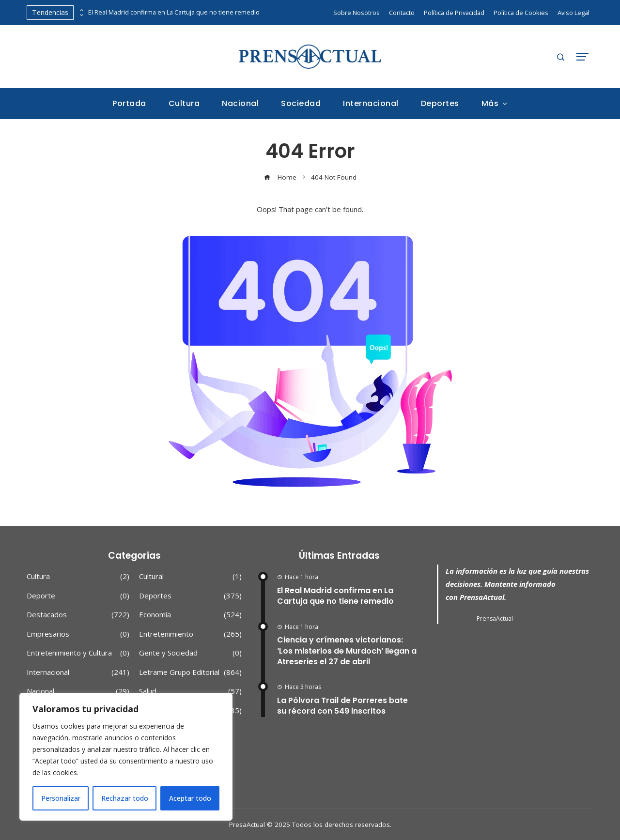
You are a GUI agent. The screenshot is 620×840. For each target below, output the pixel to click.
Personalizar (61, 798)
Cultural (190, 577)
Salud (190, 691)
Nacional (78, 691)
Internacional (78, 672)
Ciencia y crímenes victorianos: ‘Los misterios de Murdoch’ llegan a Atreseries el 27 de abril (347, 651)
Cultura (78, 577)
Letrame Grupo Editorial (190, 672)
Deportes (190, 596)
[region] (126, 757)
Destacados (78, 615)
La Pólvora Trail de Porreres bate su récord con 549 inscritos (342, 706)
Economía (190, 615)
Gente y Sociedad (190, 653)
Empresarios (78, 634)
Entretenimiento (190, 634)
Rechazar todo (125, 798)
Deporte (78, 596)
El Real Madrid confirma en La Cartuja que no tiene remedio (174, 12)
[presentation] (81, 10)
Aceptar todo (190, 798)
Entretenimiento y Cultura (78, 653)
